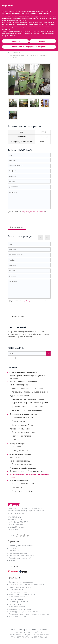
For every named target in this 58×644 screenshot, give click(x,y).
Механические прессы (19, 385)
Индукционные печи (20, 451)
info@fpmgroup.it (18, 527)
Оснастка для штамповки (20, 454)
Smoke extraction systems (22, 491)
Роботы (15, 440)
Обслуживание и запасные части (22, 556)
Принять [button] (43, 41)
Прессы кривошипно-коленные (23, 382)
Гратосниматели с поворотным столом (28, 407)
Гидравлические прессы (20, 396)
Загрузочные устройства (22, 425)
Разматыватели (18, 421)
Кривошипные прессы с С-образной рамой (30, 392)
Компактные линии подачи (22, 417)
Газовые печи (17, 447)
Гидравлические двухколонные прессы (28, 399)
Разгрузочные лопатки (21, 436)
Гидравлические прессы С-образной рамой (30, 403)
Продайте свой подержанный (20, 558)
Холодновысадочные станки (24, 484)
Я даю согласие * (27, 212)
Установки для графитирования (23, 468)
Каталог (12, 561)
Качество (13, 548)
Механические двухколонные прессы (27, 388)
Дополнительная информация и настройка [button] (29, 47)
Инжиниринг (14, 551)
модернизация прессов (18, 553)
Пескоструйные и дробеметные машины (27, 471)
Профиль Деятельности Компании (22, 546)
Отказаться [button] (15, 41)
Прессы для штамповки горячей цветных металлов (27, 377)
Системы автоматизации (20, 429)
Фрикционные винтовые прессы (24, 372)
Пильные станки (17, 458)
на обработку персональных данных (33, 212)
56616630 (44, 637)
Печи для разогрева (18, 444)
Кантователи (17, 487)
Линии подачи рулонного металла (24, 414)
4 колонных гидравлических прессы (27, 410)
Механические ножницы (20, 461)
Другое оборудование (19, 480)
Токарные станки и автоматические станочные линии (29, 476)
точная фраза (14, 358)
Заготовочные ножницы (22, 464)
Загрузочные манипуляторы (23, 432)
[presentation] (25, 219)
